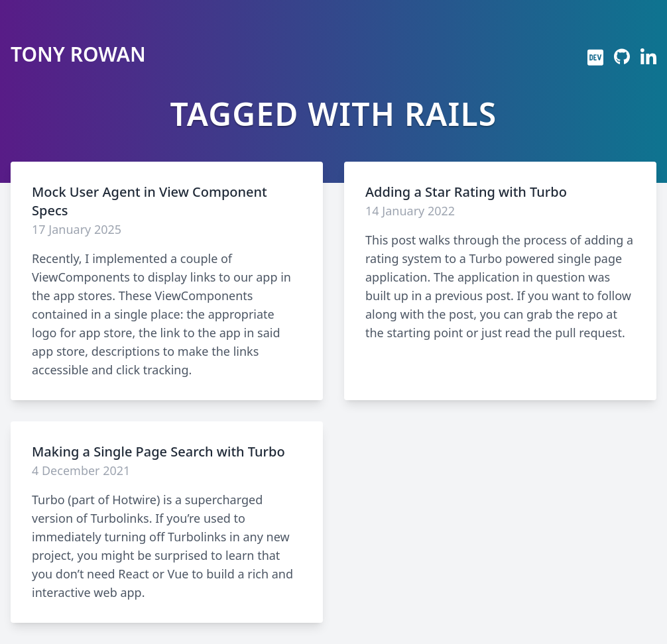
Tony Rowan (78, 54)
